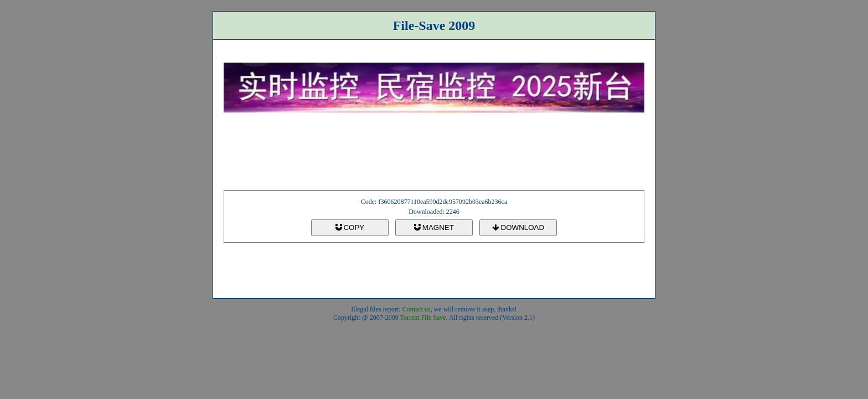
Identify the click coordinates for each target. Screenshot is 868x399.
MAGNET (434, 227)
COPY (350, 227)
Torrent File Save (423, 318)
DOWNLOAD (518, 227)
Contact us (417, 309)
